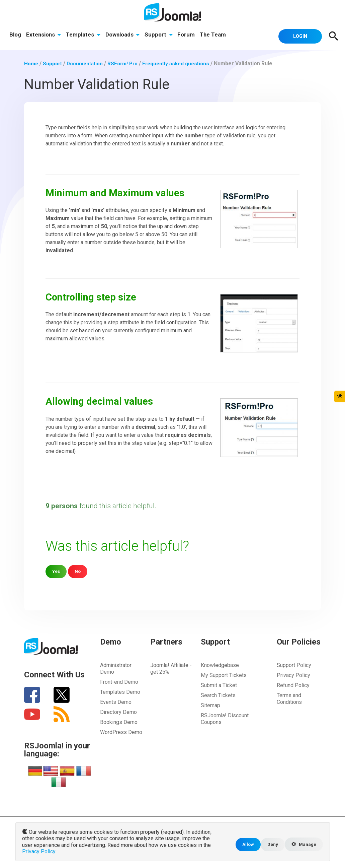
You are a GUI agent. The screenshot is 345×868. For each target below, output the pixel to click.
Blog (16, 36)
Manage (303, 845)
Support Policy (294, 665)
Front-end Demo (119, 682)
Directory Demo (118, 712)
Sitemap (210, 705)
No (78, 571)
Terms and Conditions (289, 698)
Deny (270, 845)
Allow (245, 845)
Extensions (44, 36)
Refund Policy (293, 685)
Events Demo (116, 702)
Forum (189, 36)
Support (161, 36)
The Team (216, 36)
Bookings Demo (119, 722)
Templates (84, 36)
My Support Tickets (224, 675)
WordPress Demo (121, 732)
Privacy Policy (293, 675)
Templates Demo (120, 692)
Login (297, 36)
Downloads (124, 36)
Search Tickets (218, 695)
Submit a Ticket (219, 685)
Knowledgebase (220, 665)
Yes (56, 571)
